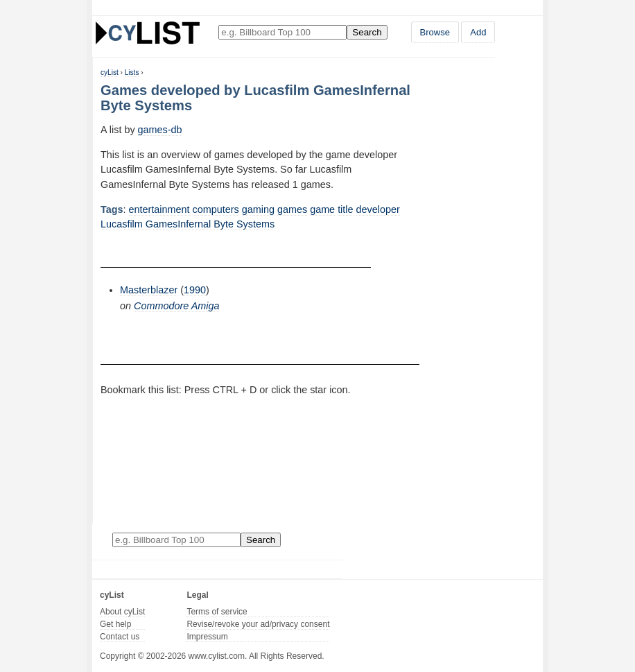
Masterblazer (149, 290)
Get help (115, 624)
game (322, 209)
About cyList (122, 612)
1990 (195, 290)
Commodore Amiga (176, 306)
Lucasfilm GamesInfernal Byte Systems (188, 224)
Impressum (207, 637)
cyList (110, 72)
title (345, 209)
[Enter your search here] (282, 32)
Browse (435, 32)
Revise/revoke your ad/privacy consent (258, 624)
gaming (258, 209)
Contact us (120, 637)
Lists (132, 72)
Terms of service (217, 612)
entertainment (159, 209)
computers (216, 209)
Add (478, 32)
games (292, 209)
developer (378, 209)
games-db (160, 130)
